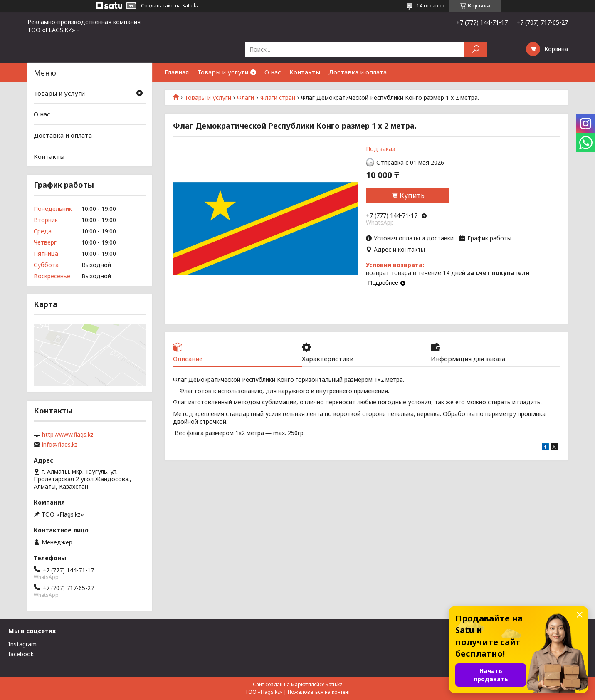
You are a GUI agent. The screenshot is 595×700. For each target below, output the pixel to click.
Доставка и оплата (358, 72)
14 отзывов (431, 6)
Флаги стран (278, 98)
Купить (412, 195)
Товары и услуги (223, 72)
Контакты (305, 72)
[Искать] (476, 49)
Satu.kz (334, 684)
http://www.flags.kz (68, 435)
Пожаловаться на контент (319, 692)
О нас (273, 72)
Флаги (246, 98)
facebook (21, 654)
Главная (177, 72)
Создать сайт (157, 6)
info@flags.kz (60, 445)
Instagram (22, 644)
